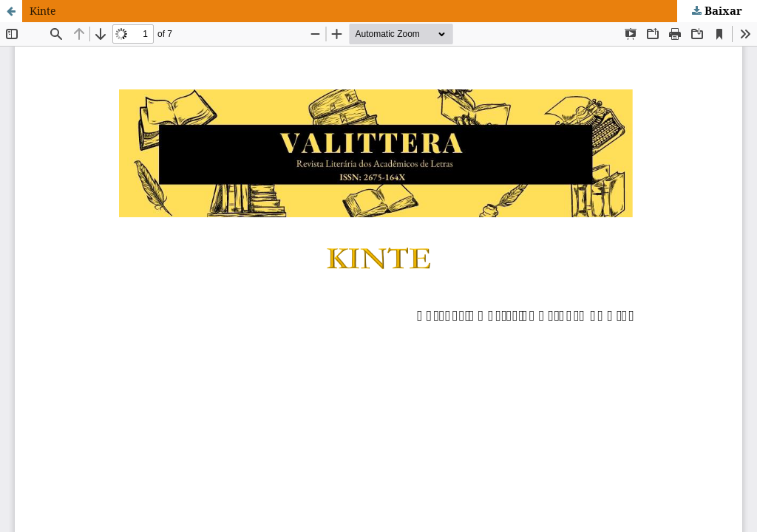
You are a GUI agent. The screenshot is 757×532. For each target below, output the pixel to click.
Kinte (43, 11)
